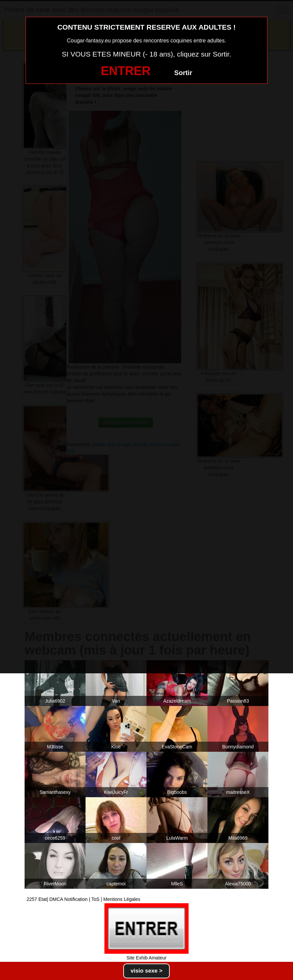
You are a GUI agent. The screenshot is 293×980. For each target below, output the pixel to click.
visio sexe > (147, 971)
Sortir (183, 73)
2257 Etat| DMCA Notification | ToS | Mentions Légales (84, 899)
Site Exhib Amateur (146, 958)
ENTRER (126, 71)
